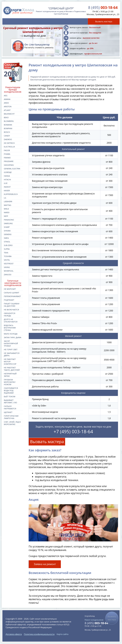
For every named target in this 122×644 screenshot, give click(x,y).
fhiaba (7, 154)
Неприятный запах (10, 375)
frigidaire (9, 161)
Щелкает (8, 412)
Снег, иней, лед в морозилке (12, 423)
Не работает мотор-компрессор (10, 362)
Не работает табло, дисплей (12, 369)
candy (7, 136)
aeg (6, 96)
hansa (7, 176)
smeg (6, 238)
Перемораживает (12, 296)
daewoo (8, 139)
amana (7, 99)
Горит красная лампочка (11, 417)
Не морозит (10, 289)
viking (7, 267)
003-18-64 (103, 7)
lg (5, 198)
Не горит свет (11, 349)
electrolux (9, 147)
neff (6, 216)
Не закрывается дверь (12, 354)
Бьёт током (10, 396)
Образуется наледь (9, 314)
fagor (7, 150)
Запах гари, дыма (13, 337)
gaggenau (9, 165)
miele (6, 209)
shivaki (7, 231)
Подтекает (9, 300)
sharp (7, 227)
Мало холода (11, 334)
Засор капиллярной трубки (11, 343)
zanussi (8, 275)
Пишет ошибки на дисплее (12, 305)
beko (6, 117)
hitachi (7, 180)
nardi (7, 212)
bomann (8, 125)
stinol (7, 242)
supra (7, 249)
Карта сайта (63, 634)
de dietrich (9, 143)
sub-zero (8, 245)
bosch (7, 132)
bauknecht (9, 114)
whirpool (9, 271)
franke (7, 158)
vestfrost (9, 264)
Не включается (11, 310)
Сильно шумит (11, 293)
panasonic (9, 220)
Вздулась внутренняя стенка (10, 328)
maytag (7, 205)
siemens (8, 234)
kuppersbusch (11, 194)
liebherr (8, 201)
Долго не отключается (11, 320)
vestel (7, 260)
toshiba (8, 256)
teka (6, 253)
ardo (6, 103)
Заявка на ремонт (45, 564)
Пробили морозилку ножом (10, 382)
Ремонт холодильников (94, 620)
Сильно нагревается (10, 407)
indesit (7, 187)
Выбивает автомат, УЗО (10, 401)
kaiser (7, 191)
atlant (7, 110)
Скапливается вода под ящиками (11, 390)
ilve (6, 183)
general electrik (12, 169)
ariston (8, 106)
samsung (8, 223)
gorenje (8, 172)
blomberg (9, 121)
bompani (8, 128)
